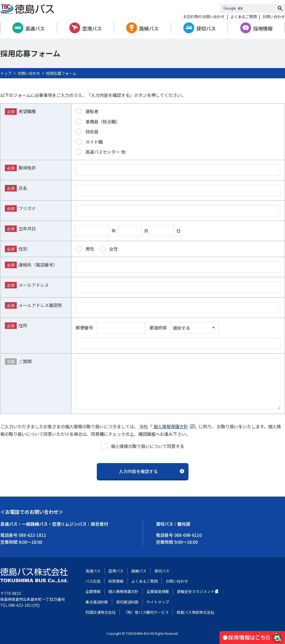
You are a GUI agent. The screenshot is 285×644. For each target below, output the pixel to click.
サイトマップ (158, 602)
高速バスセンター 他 (101, 152)
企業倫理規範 (158, 591)
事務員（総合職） (98, 122)
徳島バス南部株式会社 (195, 612)
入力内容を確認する (138, 471)
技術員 (87, 132)
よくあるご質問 (243, 16)
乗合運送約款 (97, 602)
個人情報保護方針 (171, 426)
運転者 (87, 111)
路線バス (149, 28)
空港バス (92, 28)
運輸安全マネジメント (196, 591)
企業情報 (93, 591)
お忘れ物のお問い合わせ (204, 16)
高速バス (35, 28)
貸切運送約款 (127, 602)
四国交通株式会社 (101, 612)
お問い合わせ (274, 16)
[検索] (249, 8)
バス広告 (93, 581)
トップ (6, 73)
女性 (109, 249)
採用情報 (263, 28)
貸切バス (206, 28)
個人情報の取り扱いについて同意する (143, 446)
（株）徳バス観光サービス (146, 612)
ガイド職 (89, 142)
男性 (85, 249)
